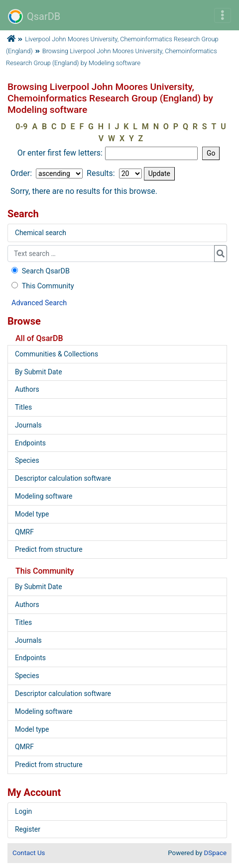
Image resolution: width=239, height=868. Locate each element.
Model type (32, 514)
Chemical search (41, 233)
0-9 (21, 127)
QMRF (24, 532)
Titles (23, 407)
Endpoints (30, 443)
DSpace (215, 853)
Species (27, 460)
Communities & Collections (57, 354)
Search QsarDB (40, 271)
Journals (28, 425)
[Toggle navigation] (223, 15)
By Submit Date (39, 372)
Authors (27, 389)
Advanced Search (39, 303)
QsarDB (34, 16)
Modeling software (44, 496)
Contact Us (29, 853)
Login (23, 811)
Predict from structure (49, 549)
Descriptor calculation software (63, 478)
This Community (42, 286)
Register (28, 829)
